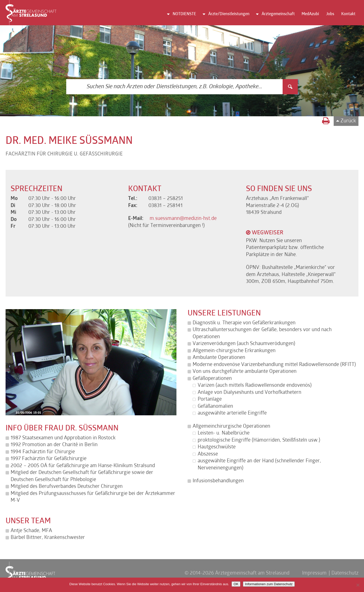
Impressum (314, 573)
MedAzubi (310, 14)
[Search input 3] (175, 87)
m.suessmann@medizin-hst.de (183, 219)
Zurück (348, 121)
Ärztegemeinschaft (278, 14)
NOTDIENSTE (184, 14)
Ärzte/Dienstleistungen (229, 14)
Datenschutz (345, 573)
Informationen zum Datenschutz (269, 584)
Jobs (330, 14)
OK (236, 584)
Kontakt (348, 14)
